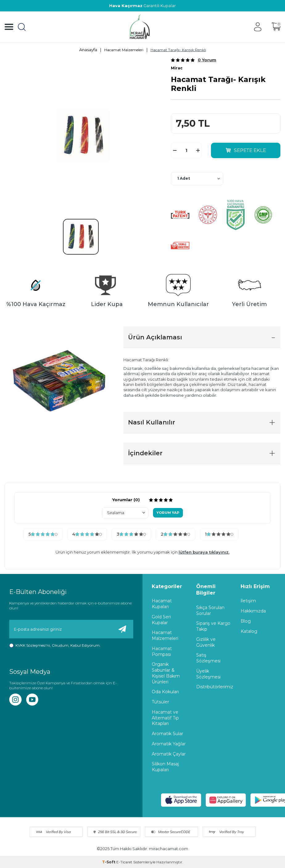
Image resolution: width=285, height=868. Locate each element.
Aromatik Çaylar (169, 754)
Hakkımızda (253, 611)
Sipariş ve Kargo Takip (213, 626)
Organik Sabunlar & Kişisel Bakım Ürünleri (166, 673)
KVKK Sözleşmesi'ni (33, 645)
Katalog (249, 631)
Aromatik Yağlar (169, 744)
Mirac (177, 68)
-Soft (109, 862)
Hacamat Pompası (162, 651)
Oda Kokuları (165, 692)
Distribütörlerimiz (214, 687)
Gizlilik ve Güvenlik (206, 642)
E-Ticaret (124, 862)
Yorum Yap (168, 513)
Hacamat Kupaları (162, 604)
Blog (246, 621)
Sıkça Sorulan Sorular (210, 610)
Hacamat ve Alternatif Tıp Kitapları (165, 718)
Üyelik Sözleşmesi (208, 674)
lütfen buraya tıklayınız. (204, 552)
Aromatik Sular (167, 734)
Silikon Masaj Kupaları (165, 767)
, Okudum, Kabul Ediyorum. (55, 645)
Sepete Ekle (246, 150)
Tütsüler (160, 702)
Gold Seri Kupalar (161, 620)
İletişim (248, 601)
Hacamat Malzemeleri (124, 50)
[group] (83, 136)
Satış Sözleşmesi (208, 658)
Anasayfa (88, 50)
